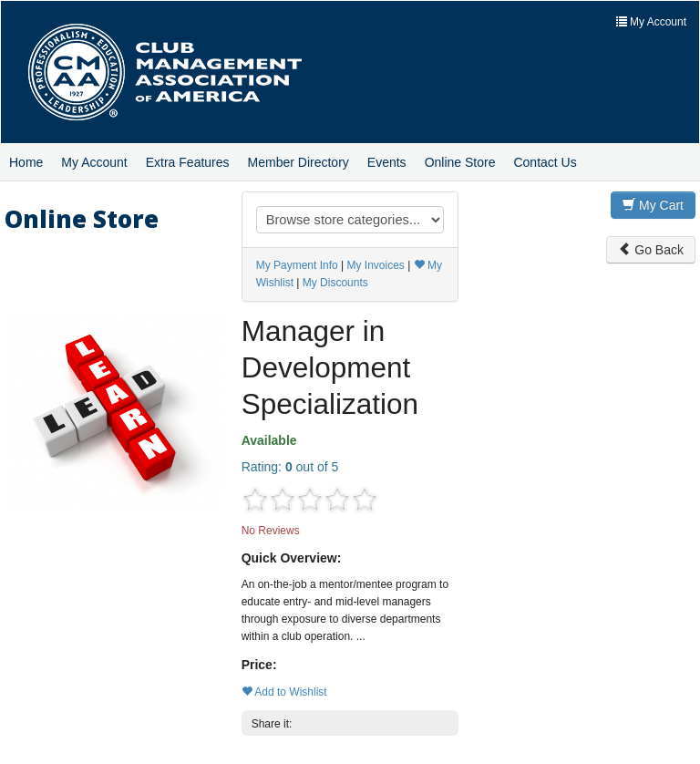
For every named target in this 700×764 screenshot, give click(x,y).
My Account (94, 162)
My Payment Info (297, 265)
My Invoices (375, 265)
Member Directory (299, 162)
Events (387, 162)
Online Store (460, 162)
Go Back (651, 250)
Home (26, 162)
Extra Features (188, 162)
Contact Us (545, 162)
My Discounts (335, 283)
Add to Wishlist (284, 692)
